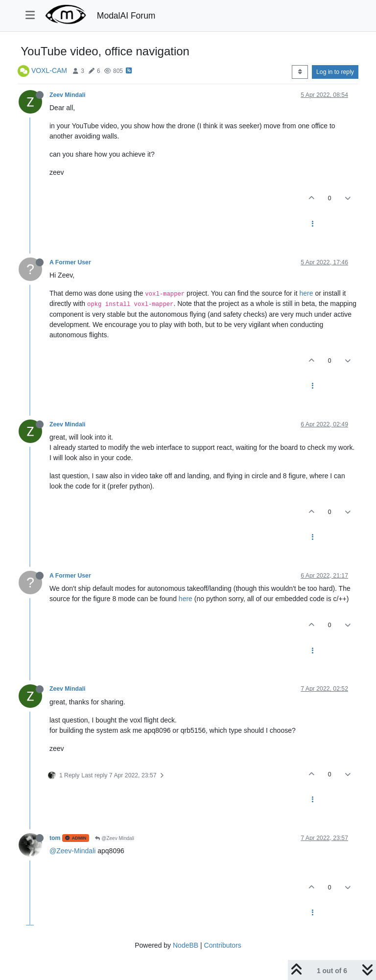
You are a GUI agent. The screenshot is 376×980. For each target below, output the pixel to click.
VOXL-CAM (49, 70)
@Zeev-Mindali (72, 851)
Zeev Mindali (68, 95)
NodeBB (186, 945)
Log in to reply (335, 72)
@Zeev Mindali (115, 838)
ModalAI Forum (126, 16)
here (306, 293)
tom (55, 838)
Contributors (223, 945)
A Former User (70, 262)
